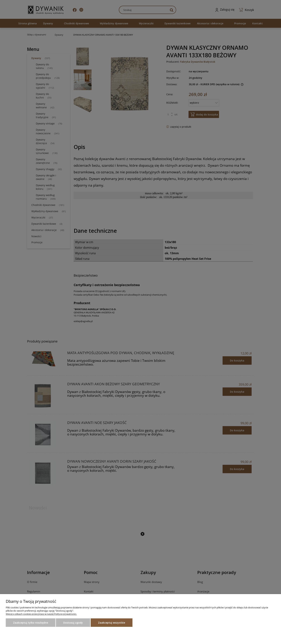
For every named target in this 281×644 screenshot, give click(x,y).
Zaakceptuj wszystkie (112, 623)
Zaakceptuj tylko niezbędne (31, 623)
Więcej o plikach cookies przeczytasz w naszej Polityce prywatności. (41, 614)
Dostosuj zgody (73, 623)
